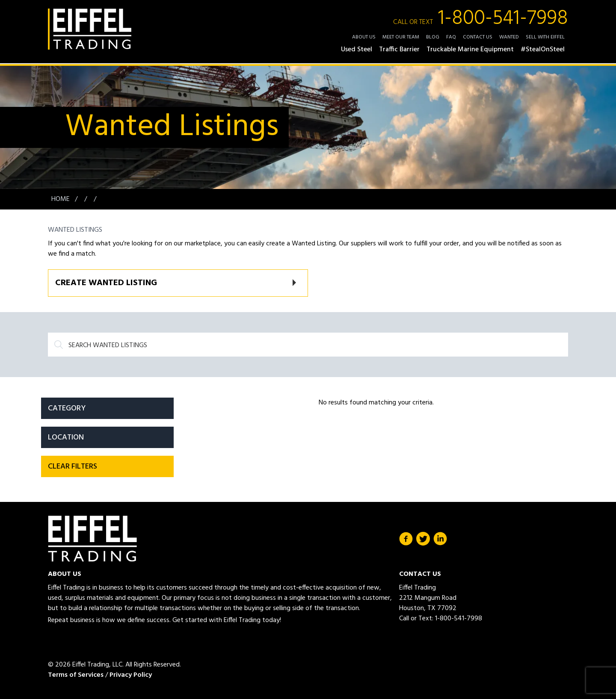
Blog (433, 37)
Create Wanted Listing (106, 283)
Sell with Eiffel (545, 37)
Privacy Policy (131, 675)
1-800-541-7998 (481, 19)
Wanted (509, 37)
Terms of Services (76, 675)
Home (61, 199)
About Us (364, 37)
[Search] (308, 345)
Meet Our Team (401, 37)
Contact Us (478, 37)
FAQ (451, 37)
